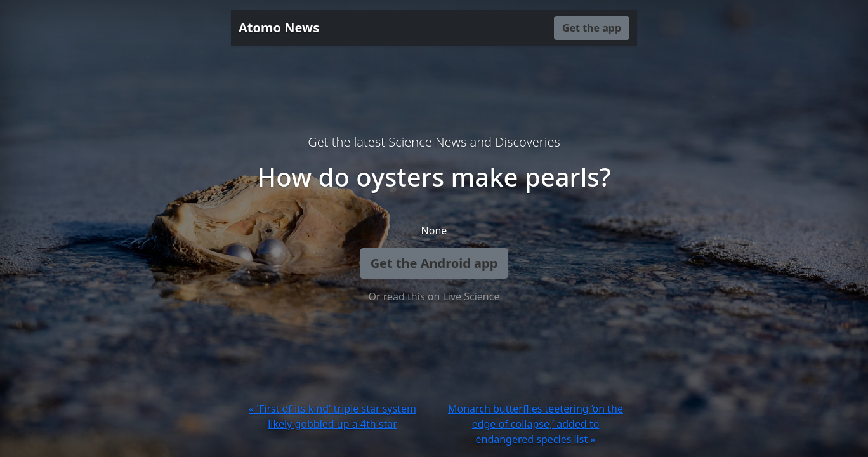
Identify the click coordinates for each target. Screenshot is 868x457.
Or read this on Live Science (434, 296)
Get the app (592, 28)
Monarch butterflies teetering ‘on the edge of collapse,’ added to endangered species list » (536, 424)
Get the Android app (434, 263)
